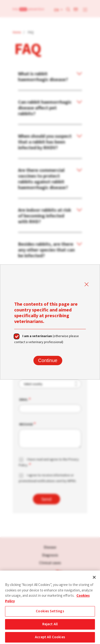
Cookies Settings (50, 613)
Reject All (50, 626)
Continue (48, 360)
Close (86, 285)
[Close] (94, 579)
